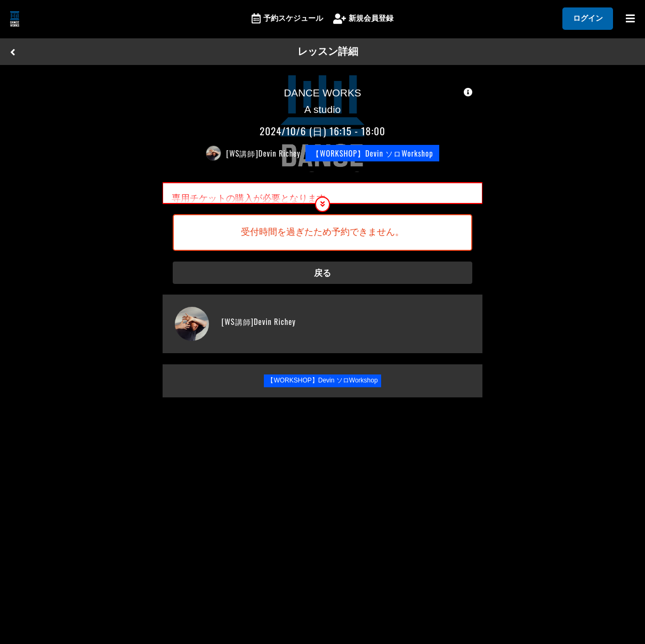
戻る (322, 278)
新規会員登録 (363, 19)
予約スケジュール (287, 19)
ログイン (588, 18)
